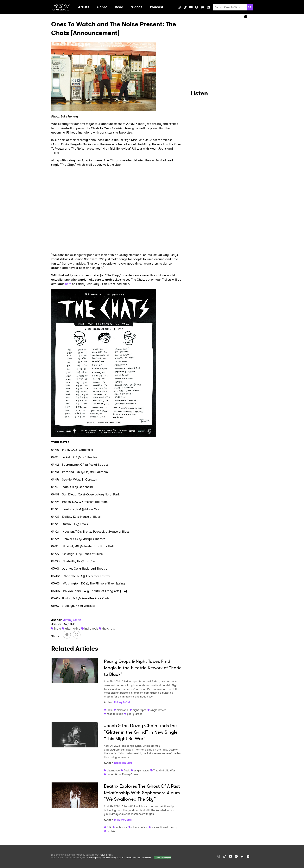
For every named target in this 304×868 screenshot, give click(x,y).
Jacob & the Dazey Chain (122, 774)
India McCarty (123, 820)
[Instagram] (179, 7)
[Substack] (203, 7)
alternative (73, 629)
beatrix (111, 831)
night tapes (139, 710)
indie (57, 629)
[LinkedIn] (208, 7)
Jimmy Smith (72, 620)
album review (139, 827)
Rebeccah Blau (123, 763)
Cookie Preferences (162, 858)
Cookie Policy (110, 858)
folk (109, 827)
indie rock (91, 629)
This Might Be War (164, 770)
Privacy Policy (95, 858)
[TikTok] (185, 7)
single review (158, 710)
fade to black (115, 714)
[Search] (250, 7)
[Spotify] (197, 7)
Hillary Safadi (122, 702)
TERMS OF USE (106, 855)
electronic (123, 710)
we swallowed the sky (165, 827)
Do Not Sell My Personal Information (135, 858)
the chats (108, 629)
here (68, 284)
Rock (127, 770)
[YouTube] (191, 7)
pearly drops (135, 714)
